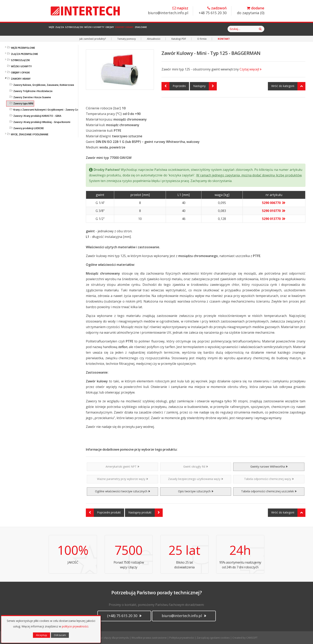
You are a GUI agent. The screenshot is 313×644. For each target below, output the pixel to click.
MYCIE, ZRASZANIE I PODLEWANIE (30, 134)
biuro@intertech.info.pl (168, 11)
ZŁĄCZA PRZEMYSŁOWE (24, 54)
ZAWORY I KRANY (21, 79)
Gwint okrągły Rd (196, 466)
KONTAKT (224, 39)
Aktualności (154, 39)
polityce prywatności (75, 626)
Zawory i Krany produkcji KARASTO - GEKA (37, 116)
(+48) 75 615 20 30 (124, 616)
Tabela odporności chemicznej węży (269, 479)
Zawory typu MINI (23, 103)
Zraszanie (206, 29)
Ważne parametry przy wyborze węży (122, 479)
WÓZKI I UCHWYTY (21, 66)
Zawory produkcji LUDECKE (29, 128)
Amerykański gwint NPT (122, 466)
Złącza (72, 29)
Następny (205, 86)
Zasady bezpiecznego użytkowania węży (196, 479)
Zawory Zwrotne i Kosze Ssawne (32, 97)
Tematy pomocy (126, 39)
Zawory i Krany (179, 29)
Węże (56, 29)
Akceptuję (42, 635)
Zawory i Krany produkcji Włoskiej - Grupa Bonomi (42, 122)
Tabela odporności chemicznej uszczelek (269, 491)
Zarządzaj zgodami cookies (213, 638)
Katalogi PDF (179, 39)
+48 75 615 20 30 (213, 11)
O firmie (202, 39)
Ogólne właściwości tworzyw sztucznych (122, 491)
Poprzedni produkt (103, 513)
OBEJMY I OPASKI (20, 73)
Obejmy (154, 29)
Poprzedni (174, 86)
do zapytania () (251, 11)
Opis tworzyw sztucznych (196, 491)
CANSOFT (252, 638)
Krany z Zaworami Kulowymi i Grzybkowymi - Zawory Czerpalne (50, 110)
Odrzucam (60, 635)
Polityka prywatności (182, 638)
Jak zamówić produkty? (93, 39)
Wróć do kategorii (288, 86)
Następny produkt (146, 513)
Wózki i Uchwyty (129, 29)
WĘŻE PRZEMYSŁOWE (23, 48)
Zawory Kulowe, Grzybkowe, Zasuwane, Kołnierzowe (44, 85)
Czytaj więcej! (251, 69)
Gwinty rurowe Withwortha (269, 466)
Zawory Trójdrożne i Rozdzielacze (33, 91)
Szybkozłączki (97, 29)
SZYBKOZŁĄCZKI (20, 60)
